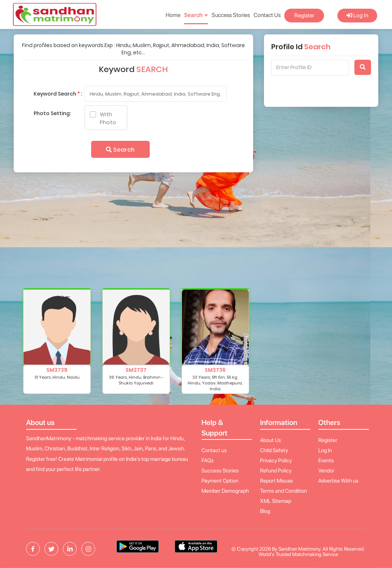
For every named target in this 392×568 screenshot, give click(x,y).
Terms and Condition (284, 491)
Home (173, 15)
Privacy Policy (276, 460)
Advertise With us (338, 481)
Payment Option (220, 481)
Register (304, 15)
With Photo (103, 118)
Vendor (326, 471)
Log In (357, 15)
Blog (265, 511)
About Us (270, 440)
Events (326, 460)
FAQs (208, 460)
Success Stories (231, 15)
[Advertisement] (133, 234)
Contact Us (267, 15)
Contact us (214, 450)
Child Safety (274, 450)
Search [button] (196, 15)
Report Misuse (276, 481)
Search (120, 150)
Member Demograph (225, 491)
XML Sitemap (276, 501)
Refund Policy (276, 471)
